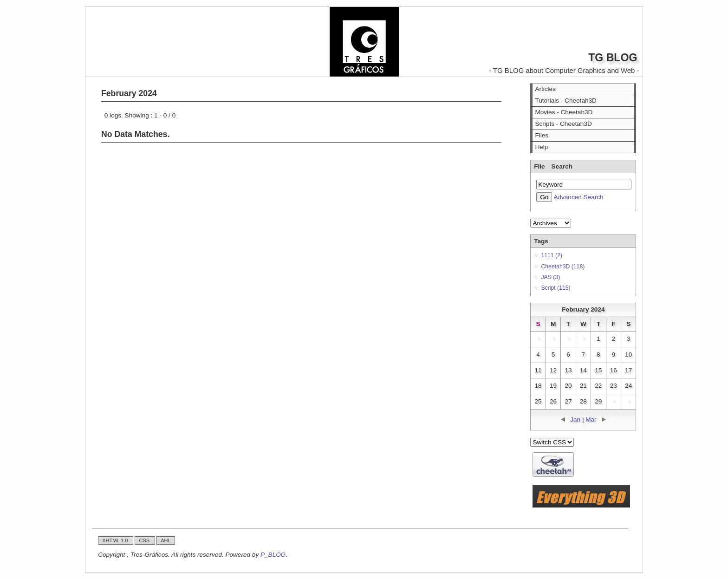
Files (542, 135)
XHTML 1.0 (116, 540)
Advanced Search (578, 197)
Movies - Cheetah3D (564, 112)
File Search (553, 166)
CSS (145, 540)
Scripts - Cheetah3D (563, 124)
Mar (591, 420)
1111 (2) (552, 255)
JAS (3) (550, 277)
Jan (575, 420)
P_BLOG (273, 555)
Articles (545, 89)
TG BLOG (613, 58)
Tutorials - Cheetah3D (565, 101)
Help (541, 147)
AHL (166, 540)
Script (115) (556, 288)
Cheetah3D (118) (563, 267)
